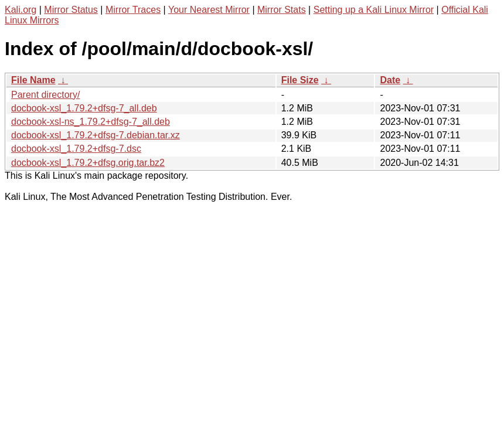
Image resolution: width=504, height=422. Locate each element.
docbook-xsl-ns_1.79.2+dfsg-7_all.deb (91, 122)
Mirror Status (71, 10)
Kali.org (21, 10)
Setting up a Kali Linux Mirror (374, 10)
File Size (300, 80)
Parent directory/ (45, 95)
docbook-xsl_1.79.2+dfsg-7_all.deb (84, 108)
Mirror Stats (282, 10)
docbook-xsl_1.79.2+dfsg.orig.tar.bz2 (88, 163)
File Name (33, 80)
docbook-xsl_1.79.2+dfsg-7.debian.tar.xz (96, 135)
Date (390, 80)
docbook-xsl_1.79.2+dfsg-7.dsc (76, 149)
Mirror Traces (133, 10)
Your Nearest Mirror (209, 10)
